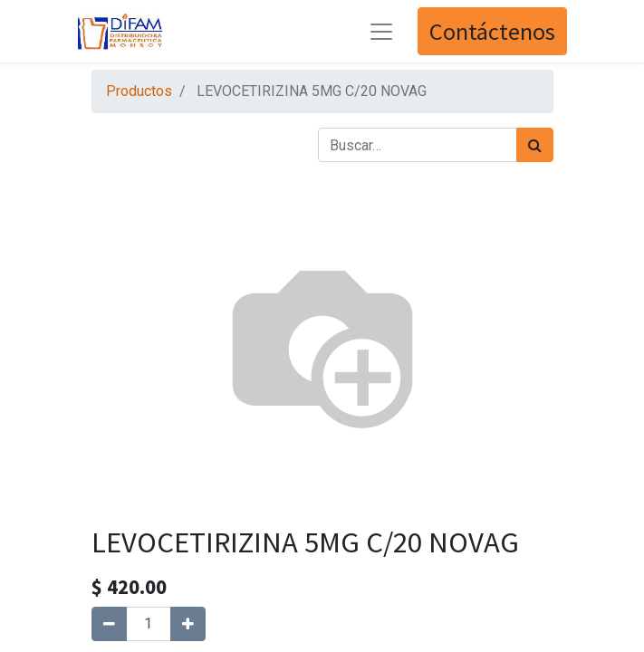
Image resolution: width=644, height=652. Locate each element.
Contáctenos (492, 31)
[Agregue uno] (188, 624)
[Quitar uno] (109, 624)
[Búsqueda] (535, 145)
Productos (139, 91)
